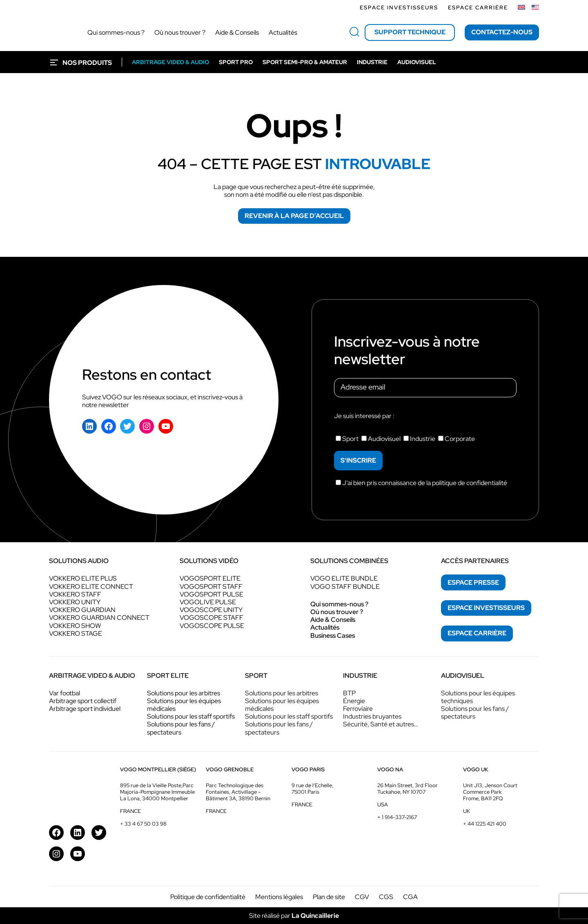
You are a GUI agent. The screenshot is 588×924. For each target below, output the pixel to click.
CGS (386, 897)
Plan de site (329, 897)
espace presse (473, 582)
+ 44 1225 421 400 (485, 824)
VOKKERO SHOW (75, 626)
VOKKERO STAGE (76, 633)
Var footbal (65, 693)
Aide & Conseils (333, 620)
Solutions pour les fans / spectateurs (181, 728)
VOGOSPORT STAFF (211, 587)
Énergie (354, 701)
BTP (349, 693)
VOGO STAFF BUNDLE (345, 587)
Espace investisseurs (399, 8)
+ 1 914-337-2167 (397, 817)
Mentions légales (279, 897)
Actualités (325, 627)
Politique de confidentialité (208, 897)
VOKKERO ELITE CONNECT (91, 587)
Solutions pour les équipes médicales (184, 705)
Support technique (410, 32)
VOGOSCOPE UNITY (211, 610)
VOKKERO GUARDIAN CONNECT (99, 618)
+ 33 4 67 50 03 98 (143, 824)
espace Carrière (477, 633)
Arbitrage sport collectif (83, 701)
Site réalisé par (294, 916)
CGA (410, 897)
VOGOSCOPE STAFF (212, 618)
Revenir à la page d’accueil (294, 216)
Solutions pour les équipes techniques (478, 697)
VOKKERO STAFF (75, 594)
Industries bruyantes (372, 716)
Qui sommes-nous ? (339, 604)
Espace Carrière (478, 8)
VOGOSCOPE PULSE (212, 626)
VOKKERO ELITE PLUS (83, 578)
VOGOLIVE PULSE (208, 602)
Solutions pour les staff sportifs (191, 716)
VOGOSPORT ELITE (210, 578)
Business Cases (333, 636)
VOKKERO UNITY (75, 602)
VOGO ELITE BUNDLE (344, 578)
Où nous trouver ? (337, 612)
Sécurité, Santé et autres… (381, 724)
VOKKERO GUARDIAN (82, 610)
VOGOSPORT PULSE (212, 594)
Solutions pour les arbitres (184, 693)
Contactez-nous (502, 32)
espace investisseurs (486, 608)
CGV (362, 897)
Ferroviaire (358, 709)
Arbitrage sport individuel (85, 709)
